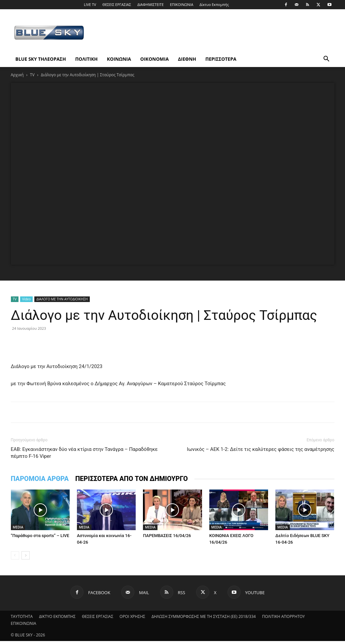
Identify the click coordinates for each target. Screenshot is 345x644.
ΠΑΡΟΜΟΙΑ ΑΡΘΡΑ (40, 479)
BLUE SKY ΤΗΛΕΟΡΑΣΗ (41, 59)
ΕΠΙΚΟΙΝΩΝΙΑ (182, 4)
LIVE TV (90, 4)
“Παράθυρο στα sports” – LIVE (40, 536)
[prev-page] (15, 555)
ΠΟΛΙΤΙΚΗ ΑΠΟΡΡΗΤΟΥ (284, 616)
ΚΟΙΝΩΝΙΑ (119, 59)
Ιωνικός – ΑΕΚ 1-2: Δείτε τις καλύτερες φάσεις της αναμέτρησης (261, 449)
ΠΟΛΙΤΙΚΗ (86, 59)
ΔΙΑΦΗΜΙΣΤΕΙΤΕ (151, 4)
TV (32, 75)
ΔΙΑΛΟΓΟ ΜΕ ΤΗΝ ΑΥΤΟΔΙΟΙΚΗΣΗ (62, 299)
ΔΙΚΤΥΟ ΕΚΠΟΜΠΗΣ (57, 616)
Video (26, 299)
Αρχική (17, 75)
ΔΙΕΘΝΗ (187, 59)
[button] (327, 60)
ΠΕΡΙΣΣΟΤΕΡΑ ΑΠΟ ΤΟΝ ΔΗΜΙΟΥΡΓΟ (132, 479)
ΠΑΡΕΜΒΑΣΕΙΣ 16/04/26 (167, 536)
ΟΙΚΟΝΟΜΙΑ (155, 59)
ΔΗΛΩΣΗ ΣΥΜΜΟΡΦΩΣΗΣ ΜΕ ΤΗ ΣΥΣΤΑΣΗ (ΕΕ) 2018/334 (204, 616)
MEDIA (18, 527)
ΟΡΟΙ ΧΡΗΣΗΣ (132, 616)
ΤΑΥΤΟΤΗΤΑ (22, 616)
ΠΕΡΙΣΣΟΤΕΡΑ (221, 59)
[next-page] (26, 555)
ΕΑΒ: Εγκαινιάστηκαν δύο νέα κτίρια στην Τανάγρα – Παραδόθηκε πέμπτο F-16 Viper (84, 453)
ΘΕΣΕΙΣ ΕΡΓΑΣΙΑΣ (117, 4)
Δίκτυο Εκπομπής (214, 4)
